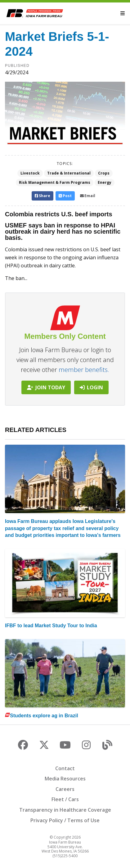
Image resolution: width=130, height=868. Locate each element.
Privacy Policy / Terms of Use (65, 820)
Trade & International (69, 173)
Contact (65, 768)
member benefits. (84, 370)
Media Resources (65, 779)
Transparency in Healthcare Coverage (65, 810)
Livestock (30, 173)
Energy (105, 182)
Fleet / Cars (65, 799)
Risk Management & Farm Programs (55, 182)
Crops (104, 173)
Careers (65, 789)
